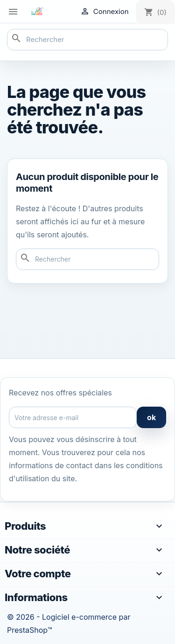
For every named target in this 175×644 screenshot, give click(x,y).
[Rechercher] (87, 40)
